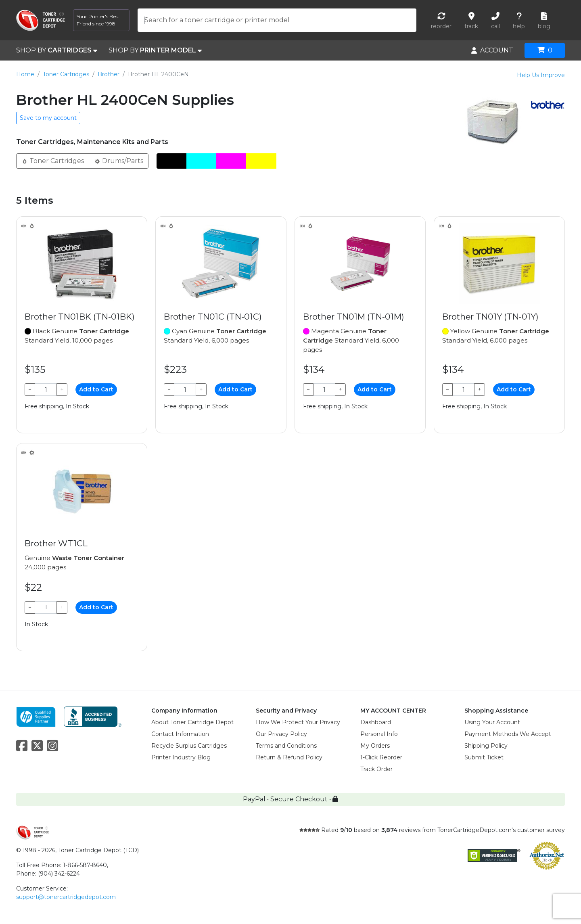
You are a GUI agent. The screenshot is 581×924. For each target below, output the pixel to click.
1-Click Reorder (381, 757)
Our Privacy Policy (281, 734)
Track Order (376, 769)
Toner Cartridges (66, 74)
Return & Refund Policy (289, 757)
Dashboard (376, 722)
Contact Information (180, 734)
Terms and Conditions (286, 746)
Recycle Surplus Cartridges (189, 746)
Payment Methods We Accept (508, 734)
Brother (109, 74)
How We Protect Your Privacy (298, 722)
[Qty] (46, 390)
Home (25, 74)
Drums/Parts (119, 160)
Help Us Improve (541, 75)
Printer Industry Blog (181, 757)
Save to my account (48, 118)
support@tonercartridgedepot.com (66, 897)
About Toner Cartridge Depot (192, 722)
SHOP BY (57, 50)
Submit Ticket (484, 757)
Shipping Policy (486, 746)
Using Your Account (492, 722)
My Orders (375, 746)
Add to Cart (96, 389)
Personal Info (379, 734)
